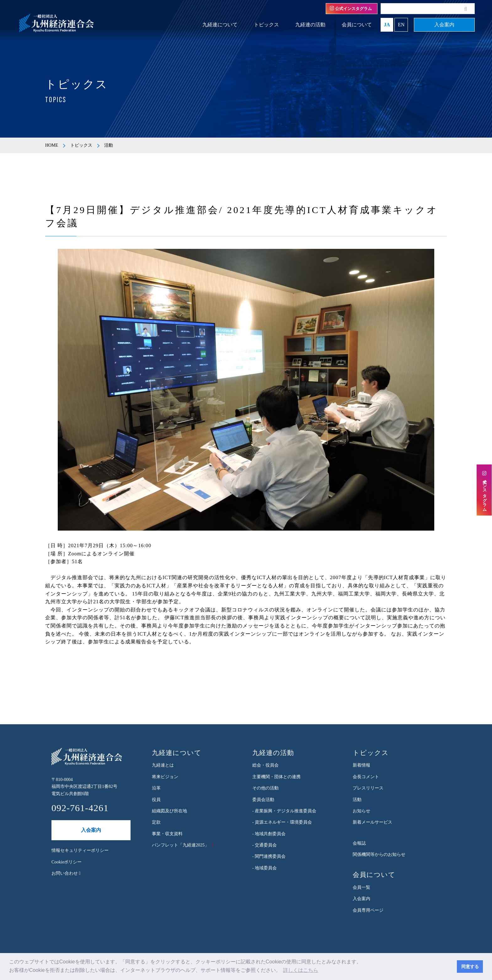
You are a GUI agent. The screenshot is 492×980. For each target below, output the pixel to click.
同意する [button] (470, 967)
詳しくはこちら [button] (301, 970)
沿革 (156, 788)
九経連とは (163, 765)
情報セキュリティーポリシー (80, 850)
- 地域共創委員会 (269, 834)
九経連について (220, 25)
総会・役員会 (265, 765)
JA (387, 25)
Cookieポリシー (67, 862)
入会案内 (444, 25)
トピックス (266, 25)
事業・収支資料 (167, 834)
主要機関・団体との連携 (276, 777)
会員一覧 (361, 887)
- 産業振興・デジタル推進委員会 (284, 811)
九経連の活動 (310, 25)
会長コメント (366, 777)
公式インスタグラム (351, 8)
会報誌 (359, 843)
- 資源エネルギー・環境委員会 (282, 822)
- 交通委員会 (265, 845)
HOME (52, 145)
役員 (156, 800)
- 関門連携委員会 (269, 856)
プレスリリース (368, 788)
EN (401, 25)
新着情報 (361, 765)
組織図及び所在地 (169, 811)
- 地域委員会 (265, 868)
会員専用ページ (368, 910)
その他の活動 (265, 788)
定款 (156, 822)
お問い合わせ (66, 873)
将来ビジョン (165, 777)
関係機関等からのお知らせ (379, 854)
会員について (357, 25)
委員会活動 (263, 800)
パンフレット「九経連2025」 (180, 845)
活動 (357, 800)
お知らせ (361, 811)
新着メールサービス (372, 822)
